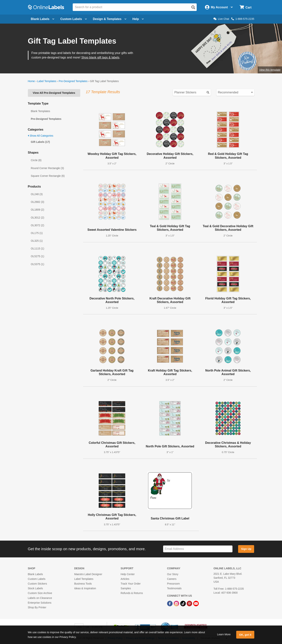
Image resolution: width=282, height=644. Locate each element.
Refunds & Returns (132, 593)
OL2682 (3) (38, 202)
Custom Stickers (37, 584)
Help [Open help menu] (138, 19)
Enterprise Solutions (40, 603)
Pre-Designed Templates (73, 81)
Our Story (173, 574)
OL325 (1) (37, 241)
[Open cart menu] (246, 7)
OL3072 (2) (38, 225)
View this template (270, 70)
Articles (125, 579)
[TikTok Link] (183, 603)
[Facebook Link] (170, 603)
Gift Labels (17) (40, 142)
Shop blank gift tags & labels (100, 57)
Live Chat (221, 19)
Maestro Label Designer (88, 574)
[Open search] (193, 7)
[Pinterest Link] (190, 603)
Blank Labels (35, 574)
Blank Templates (41, 111)
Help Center (128, 574)
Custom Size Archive (40, 593)
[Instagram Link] (177, 603)
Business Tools (83, 584)
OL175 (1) (37, 233)
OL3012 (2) (38, 218)
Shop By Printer (37, 607)
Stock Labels (35, 588)
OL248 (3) (37, 194)
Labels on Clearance (40, 598)
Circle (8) (36, 160)
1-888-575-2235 (243, 19)
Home (31, 81)
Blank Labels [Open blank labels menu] (43, 19)
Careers (172, 579)
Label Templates (47, 81)
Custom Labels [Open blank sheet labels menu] (74, 19)
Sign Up (246, 549)
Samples (126, 588)
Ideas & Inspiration (85, 588)
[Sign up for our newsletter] (198, 549)
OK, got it (245, 635)
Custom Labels (37, 579)
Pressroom (173, 584)
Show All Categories (41, 136)
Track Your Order (131, 584)
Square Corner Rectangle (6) (48, 176)
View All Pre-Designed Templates (54, 93)
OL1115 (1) (38, 249)
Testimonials (174, 588)
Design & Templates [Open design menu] (110, 19)
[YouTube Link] (196, 603)
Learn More (224, 634)
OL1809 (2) (38, 210)
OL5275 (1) (38, 256)
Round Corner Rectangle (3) (47, 168)
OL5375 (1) (38, 264)
